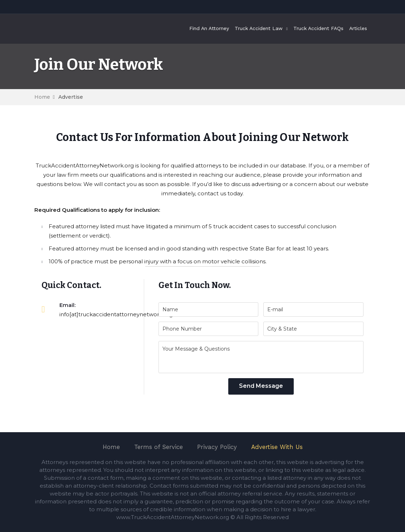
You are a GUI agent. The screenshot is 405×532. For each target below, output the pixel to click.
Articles (358, 28)
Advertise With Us (277, 447)
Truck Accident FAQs (318, 28)
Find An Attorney (209, 28)
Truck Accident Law (259, 28)
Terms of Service (158, 447)
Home (42, 97)
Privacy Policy (217, 447)
